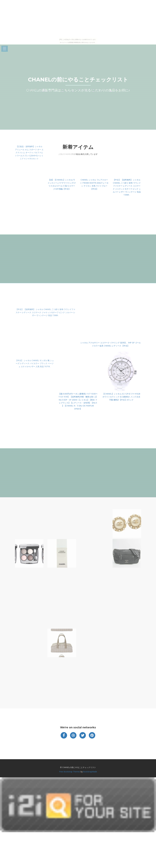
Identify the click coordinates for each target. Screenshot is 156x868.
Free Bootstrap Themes (70, 772)
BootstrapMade (90, 772)
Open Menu (5, 49)
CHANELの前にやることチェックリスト (78, 79)
